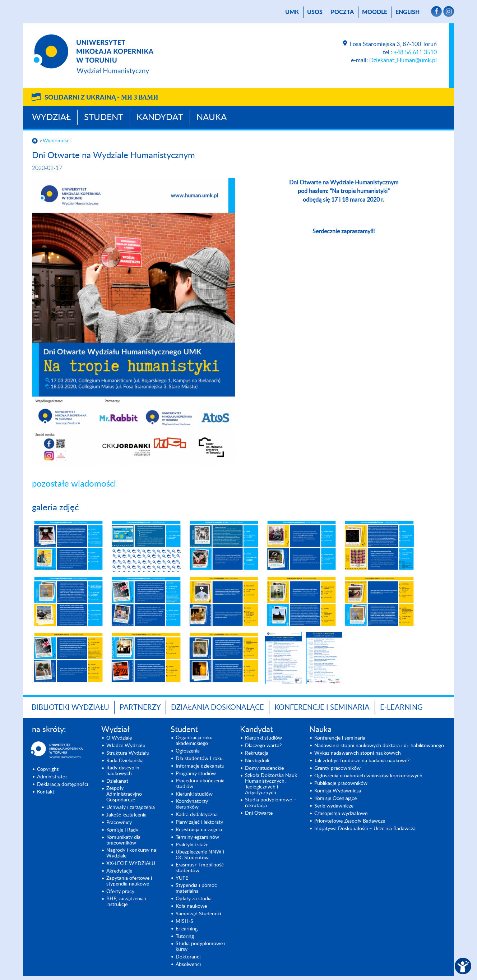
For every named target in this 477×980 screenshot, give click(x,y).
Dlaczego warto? (263, 746)
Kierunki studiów (194, 794)
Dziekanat (117, 781)
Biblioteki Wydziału (70, 708)
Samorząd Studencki (198, 914)
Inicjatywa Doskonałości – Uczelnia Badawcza (365, 829)
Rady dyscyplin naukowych (123, 771)
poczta (342, 12)
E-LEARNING (401, 708)
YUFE (182, 878)
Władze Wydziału (126, 746)
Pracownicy (119, 823)
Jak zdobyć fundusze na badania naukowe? (362, 761)
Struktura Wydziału (128, 753)
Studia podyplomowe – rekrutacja (271, 803)
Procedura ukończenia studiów (200, 784)
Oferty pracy (120, 892)
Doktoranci (188, 957)
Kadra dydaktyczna (197, 815)
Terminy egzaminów (197, 837)
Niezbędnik (257, 761)
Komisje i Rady (122, 830)
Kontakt (46, 792)
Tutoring (185, 937)
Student (104, 118)
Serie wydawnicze (334, 806)
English (407, 12)
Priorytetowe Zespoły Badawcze (350, 821)
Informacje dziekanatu (200, 766)
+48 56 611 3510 (415, 52)
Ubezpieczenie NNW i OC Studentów (200, 855)
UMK (292, 12)
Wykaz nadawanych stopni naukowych (358, 753)
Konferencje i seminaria (340, 738)
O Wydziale (119, 738)
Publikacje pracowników (341, 783)
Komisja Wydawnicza (338, 791)
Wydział (51, 118)
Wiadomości (57, 141)
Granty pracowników (337, 768)
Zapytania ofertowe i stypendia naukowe (129, 881)
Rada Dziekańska (125, 761)
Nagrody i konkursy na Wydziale (131, 853)
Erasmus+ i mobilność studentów (200, 868)
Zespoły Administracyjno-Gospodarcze (125, 794)
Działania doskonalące (217, 708)
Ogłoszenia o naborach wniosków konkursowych (368, 776)
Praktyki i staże (192, 845)
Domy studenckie (264, 768)
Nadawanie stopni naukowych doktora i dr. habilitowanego (379, 746)
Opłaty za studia (194, 899)
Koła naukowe (191, 906)
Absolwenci (188, 965)
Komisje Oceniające (335, 799)
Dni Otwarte (259, 813)
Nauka (212, 118)
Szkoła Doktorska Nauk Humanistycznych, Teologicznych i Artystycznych (271, 784)
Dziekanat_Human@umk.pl (403, 60)
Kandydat (160, 118)
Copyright (48, 769)
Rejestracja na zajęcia (199, 830)
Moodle (375, 12)
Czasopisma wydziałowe (341, 814)
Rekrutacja (257, 753)
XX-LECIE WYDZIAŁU (131, 864)
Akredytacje (119, 871)
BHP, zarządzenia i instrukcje (126, 902)
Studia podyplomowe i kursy (200, 947)
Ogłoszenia (188, 751)
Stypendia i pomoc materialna (196, 888)
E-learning (187, 929)
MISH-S (184, 921)
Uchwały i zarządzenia (131, 808)
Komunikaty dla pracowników (123, 840)
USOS (315, 12)
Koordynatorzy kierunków (192, 804)
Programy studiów (196, 774)
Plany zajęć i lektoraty (199, 822)
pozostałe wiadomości (74, 484)
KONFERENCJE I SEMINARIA (322, 708)
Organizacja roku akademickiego (194, 741)
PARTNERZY (140, 708)
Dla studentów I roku (199, 759)
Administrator (52, 777)
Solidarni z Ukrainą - (101, 98)
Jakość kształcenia (126, 815)
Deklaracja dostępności (62, 785)
